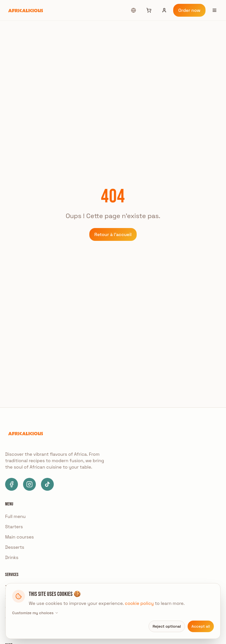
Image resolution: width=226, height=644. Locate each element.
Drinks (12, 557)
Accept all (201, 626)
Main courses (20, 537)
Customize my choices (35, 613)
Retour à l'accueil (113, 234)
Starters (14, 527)
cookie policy (139, 603)
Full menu (15, 516)
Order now (189, 10)
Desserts (15, 547)
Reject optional (167, 626)
